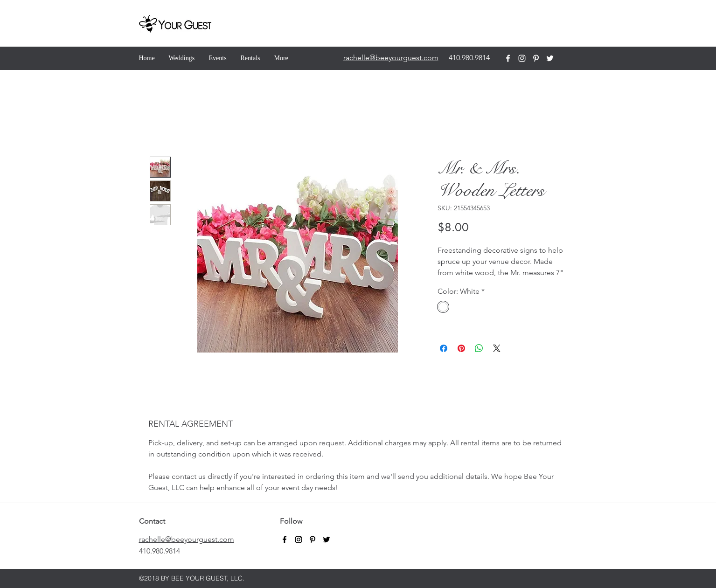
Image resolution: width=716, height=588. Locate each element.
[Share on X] (497, 348)
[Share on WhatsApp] (479, 348)
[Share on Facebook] (444, 348)
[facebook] (508, 58)
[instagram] (522, 58)
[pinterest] (536, 58)
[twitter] (550, 58)
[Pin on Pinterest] (461, 348)
